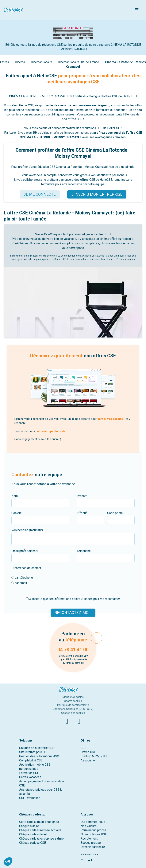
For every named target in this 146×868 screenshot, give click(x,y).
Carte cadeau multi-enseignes (39, 822)
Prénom (82, 496)
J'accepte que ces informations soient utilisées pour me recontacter (73, 599)
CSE (83, 748)
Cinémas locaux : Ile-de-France (79, 62)
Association (88, 760)
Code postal (115, 513)
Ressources (89, 854)
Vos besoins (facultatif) (27, 530)
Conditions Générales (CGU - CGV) (73, 709)
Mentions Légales (73, 697)
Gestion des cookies (73, 713)
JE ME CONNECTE (40, 194)
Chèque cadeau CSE (33, 843)
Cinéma (20, 62)
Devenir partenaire (93, 847)
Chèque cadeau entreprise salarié (41, 839)
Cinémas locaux (42, 62)
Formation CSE (29, 773)
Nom (15, 496)
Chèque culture (29, 826)
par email (19, 583)
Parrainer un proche (93, 830)
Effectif (82, 513)
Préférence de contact (26, 568)
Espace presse (91, 843)
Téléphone (84, 551)
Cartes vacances (30, 777)
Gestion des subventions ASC (39, 756)
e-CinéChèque (51, 234)
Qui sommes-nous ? (94, 822)
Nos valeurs (89, 826)
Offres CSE (88, 752)
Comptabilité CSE (31, 760)
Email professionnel (25, 551)
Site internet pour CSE (34, 752)
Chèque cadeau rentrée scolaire (40, 830)
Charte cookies (73, 701)
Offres (5, 62)
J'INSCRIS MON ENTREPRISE (97, 194)
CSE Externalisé (30, 798)
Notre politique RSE (94, 834)
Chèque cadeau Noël (33, 834)
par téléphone (22, 578)
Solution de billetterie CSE (37, 748)
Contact (86, 860)
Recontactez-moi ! (73, 612)
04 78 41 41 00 (73, 650)
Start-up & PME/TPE (94, 756)
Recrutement (89, 839)
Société (17, 513)
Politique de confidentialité (73, 705)
